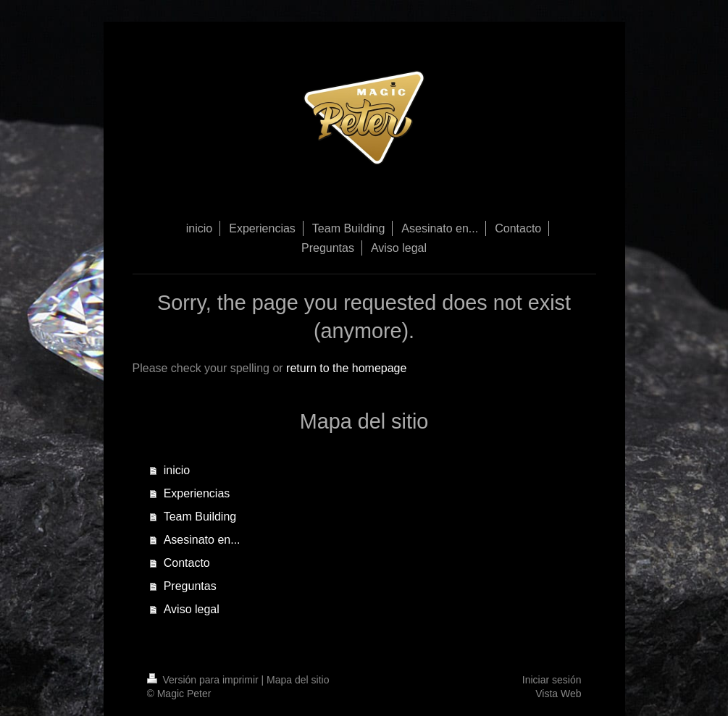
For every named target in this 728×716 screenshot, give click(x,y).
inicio (177, 470)
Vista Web (558, 694)
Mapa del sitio (298, 680)
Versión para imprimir (204, 680)
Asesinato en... (202, 540)
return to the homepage (346, 368)
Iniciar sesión (552, 680)
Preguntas (190, 586)
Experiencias (197, 493)
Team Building (200, 517)
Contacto (187, 563)
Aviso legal (192, 609)
